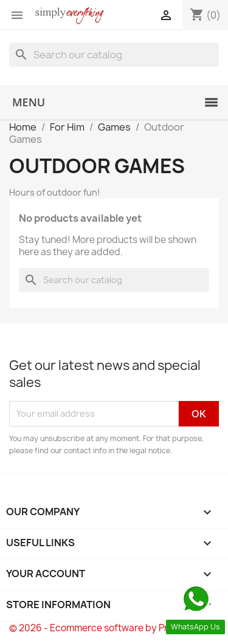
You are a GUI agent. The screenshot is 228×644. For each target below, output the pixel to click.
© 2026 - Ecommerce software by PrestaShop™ (114, 628)
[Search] (114, 55)
